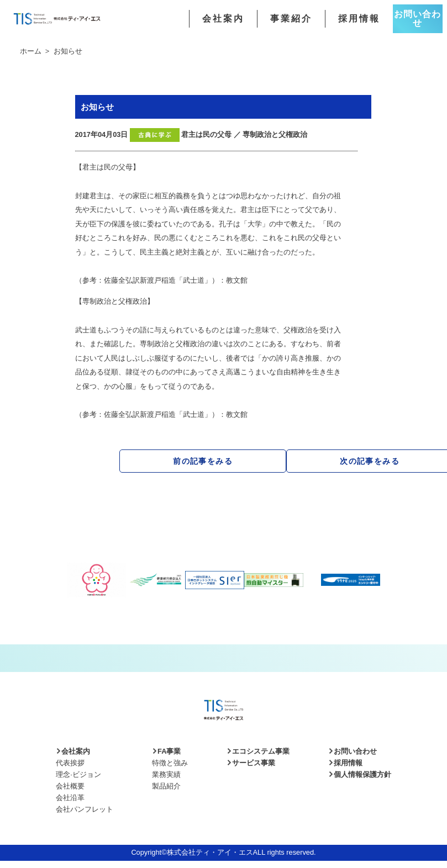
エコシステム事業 (258, 751)
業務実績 (166, 774)
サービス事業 (251, 763)
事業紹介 (291, 19)
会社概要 (70, 786)
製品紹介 (166, 786)
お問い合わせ (417, 18)
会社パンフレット (85, 809)
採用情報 (359, 19)
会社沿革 (70, 798)
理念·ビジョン (78, 774)
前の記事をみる (203, 461)
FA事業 (166, 751)
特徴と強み (170, 763)
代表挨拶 (70, 763)
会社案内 (223, 19)
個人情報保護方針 (360, 774)
